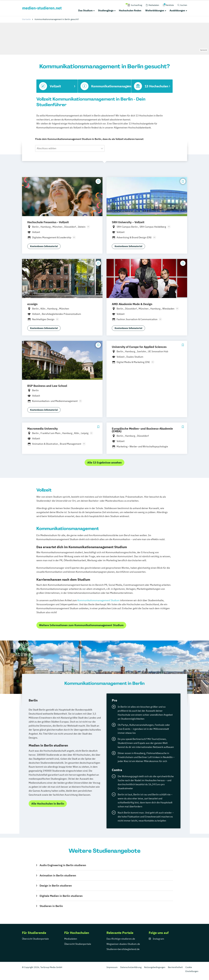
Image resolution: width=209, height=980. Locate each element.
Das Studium (85, 10)
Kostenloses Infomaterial (44, 246)
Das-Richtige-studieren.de (121, 939)
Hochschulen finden (130, 10)
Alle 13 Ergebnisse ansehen (104, 462)
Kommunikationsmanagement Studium (99, 600)
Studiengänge (106, 10)
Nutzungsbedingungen (155, 967)
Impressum (112, 967)
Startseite (26, 19)
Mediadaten (71, 939)
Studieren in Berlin (51, 906)
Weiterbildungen (155, 10)
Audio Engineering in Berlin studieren (63, 865)
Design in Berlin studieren (56, 886)
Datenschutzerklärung (131, 967)
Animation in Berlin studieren (58, 875)
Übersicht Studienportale (35, 939)
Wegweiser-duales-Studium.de (123, 944)
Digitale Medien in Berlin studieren (61, 896)
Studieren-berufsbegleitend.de (123, 949)
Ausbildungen (177, 10)
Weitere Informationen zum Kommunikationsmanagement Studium (81, 625)
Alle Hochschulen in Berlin (48, 804)
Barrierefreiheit (175, 967)
